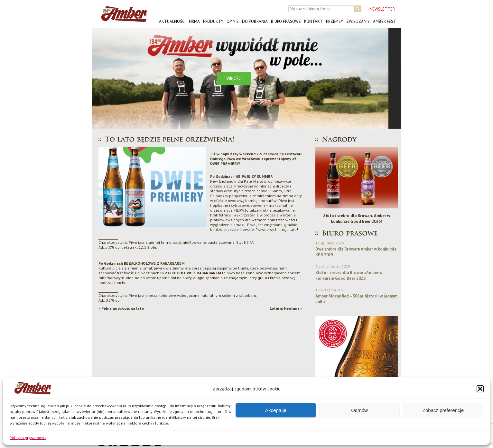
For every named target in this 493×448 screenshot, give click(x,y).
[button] (480, 389)
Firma (194, 21)
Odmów (359, 410)
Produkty (213, 21)
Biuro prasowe (286, 21)
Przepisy (335, 21)
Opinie (233, 21)
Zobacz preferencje (443, 410)
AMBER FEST (385, 21)
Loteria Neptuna (285, 308)
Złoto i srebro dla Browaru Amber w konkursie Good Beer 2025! (357, 219)
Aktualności (172, 21)
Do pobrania (255, 21)
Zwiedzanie (358, 21)
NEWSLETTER (382, 9)
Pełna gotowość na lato (123, 308)
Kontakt (313, 21)
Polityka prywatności (28, 438)
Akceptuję (276, 410)
